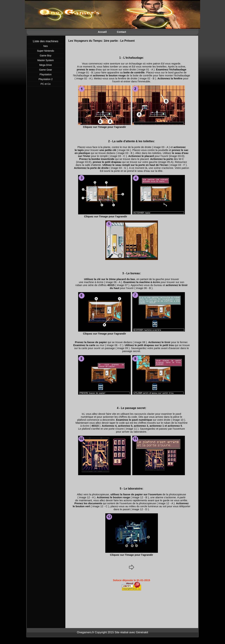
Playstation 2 (46, 79)
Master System (45, 60)
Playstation (46, 74)
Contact (121, 32)
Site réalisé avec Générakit (131, 632)
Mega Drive (46, 65)
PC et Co (46, 84)
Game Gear (45, 70)
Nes (46, 46)
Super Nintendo (45, 51)
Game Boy (46, 56)
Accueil (102, 32)
